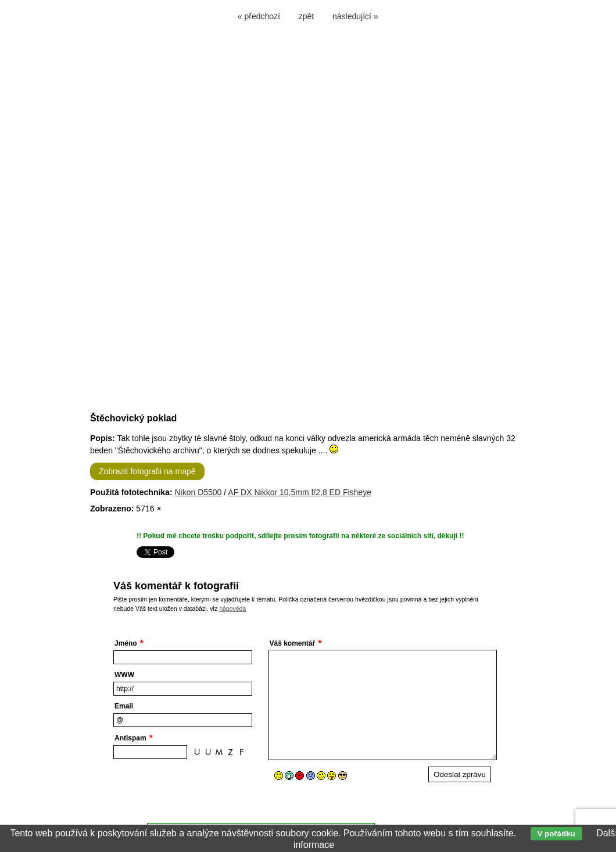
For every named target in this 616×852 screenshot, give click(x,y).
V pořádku (556, 834)
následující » (355, 16)
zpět (306, 16)
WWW (124, 675)
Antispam (130, 738)
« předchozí (259, 16)
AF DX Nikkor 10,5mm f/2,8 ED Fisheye (300, 492)
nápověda (232, 608)
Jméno (126, 643)
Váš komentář (293, 643)
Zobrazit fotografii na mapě (147, 471)
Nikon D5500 (198, 492)
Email (124, 706)
